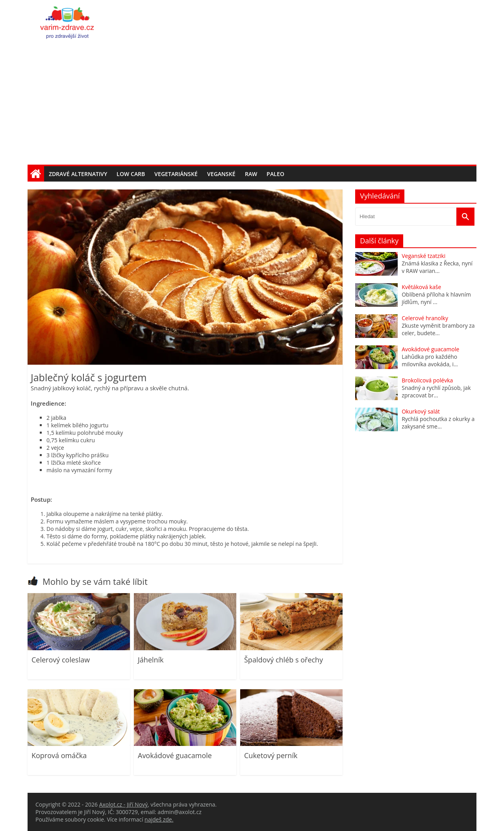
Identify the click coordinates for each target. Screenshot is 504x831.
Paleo (275, 174)
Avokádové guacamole (175, 755)
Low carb (131, 174)
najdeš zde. (159, 819)
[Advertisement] (252, 106)
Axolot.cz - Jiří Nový (123, 804)
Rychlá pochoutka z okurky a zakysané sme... (438, 423)
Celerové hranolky (425, 318)
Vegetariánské (176, 174)
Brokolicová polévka (427, 380)
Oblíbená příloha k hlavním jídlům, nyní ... (436, 298)
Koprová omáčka (59, 755)
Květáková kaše (421, 287)
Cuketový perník (271, 755)
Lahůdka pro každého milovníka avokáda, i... (430, 360)
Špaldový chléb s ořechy (283, 660)
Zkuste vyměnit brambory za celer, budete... (438, 329)
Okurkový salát (421, 411)
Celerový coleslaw (61, 660)
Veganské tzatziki (423, 256)
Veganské (221, 174)
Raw (251, 174)
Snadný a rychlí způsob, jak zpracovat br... (436, 391)
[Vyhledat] (465, 217)
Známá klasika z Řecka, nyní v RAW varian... (437, 267)
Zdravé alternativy (78, 174)
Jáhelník (151, 660)
